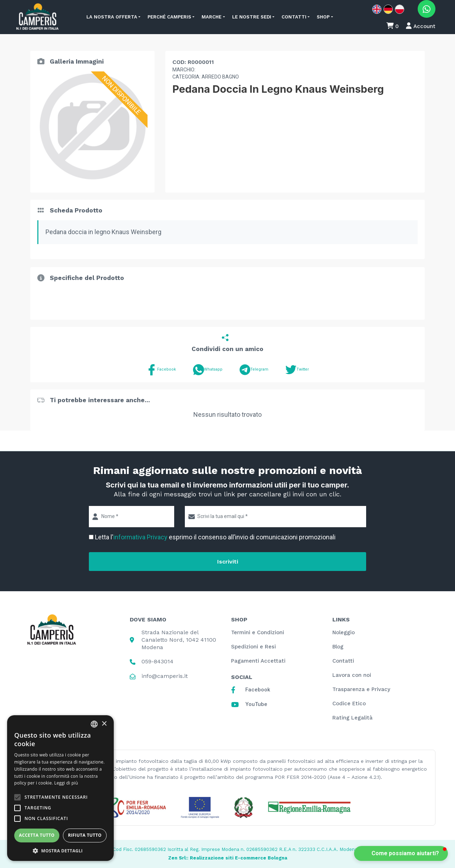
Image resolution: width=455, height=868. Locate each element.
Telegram (254, 370)
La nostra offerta (112, 17)
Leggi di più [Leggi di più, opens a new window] (66, 783)
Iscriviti (228, 562)
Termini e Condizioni (258, 632)
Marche (212, 17)
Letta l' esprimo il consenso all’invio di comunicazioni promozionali (215, 537)
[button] (60, 850)
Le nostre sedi (252, 17)
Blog (338, 647)
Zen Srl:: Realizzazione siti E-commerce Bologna (228, 858)
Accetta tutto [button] (37, 835)
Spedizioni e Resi (253, 647)
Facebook (161, 370)
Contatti (294, 17)
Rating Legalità (352, 718)
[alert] (60, 788)
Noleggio (344, 632)
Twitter (297, 370)
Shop (323, 17)
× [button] (104, 724)
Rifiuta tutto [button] (85, 835)
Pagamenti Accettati (258, 661)
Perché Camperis (169, 17)
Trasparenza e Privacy (361, 689)
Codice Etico (349, 703)
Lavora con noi (352, 675)
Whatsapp (208, 370)
